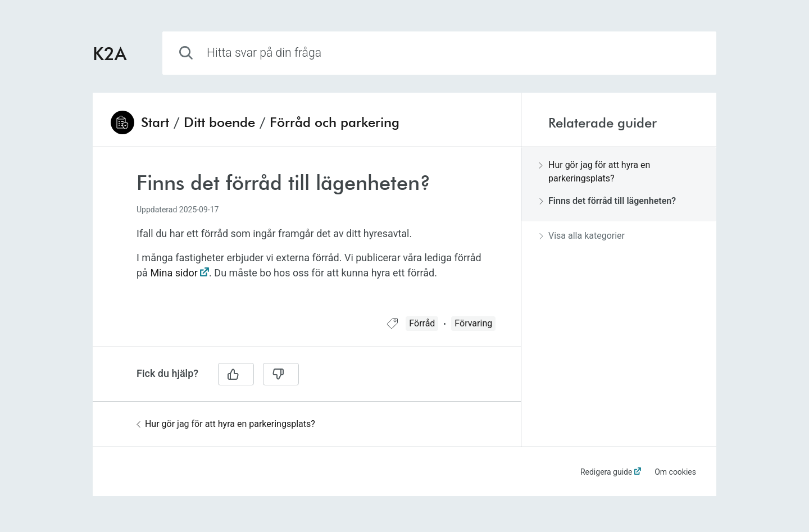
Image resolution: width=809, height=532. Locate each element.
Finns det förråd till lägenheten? (608, 201)
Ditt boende (219, 122)
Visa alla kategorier (582, 236)
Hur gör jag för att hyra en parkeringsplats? (226, 424)
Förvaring (473, 323)
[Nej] (281, 374)
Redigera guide (606, 472)
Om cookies (675, 472)
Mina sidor (174, 273)
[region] (307, 238)
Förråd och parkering (335, 122)
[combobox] (439, 53)
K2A (110, 53)
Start (155, 122)
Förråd (422, 323)
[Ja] (236, 374)
